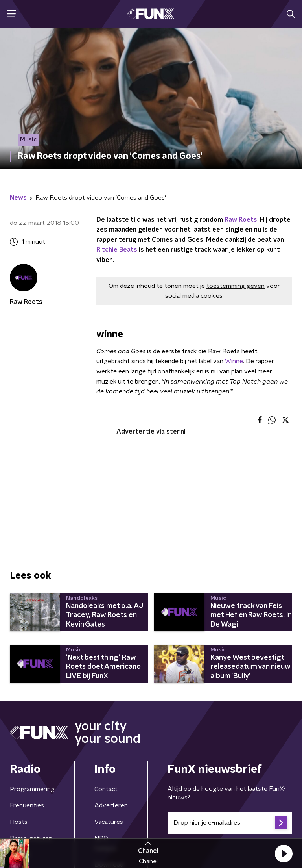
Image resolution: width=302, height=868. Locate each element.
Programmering (32, 789)
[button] (284, 853)
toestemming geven (236, 286)
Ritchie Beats (117, 250)
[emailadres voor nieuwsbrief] (230, 823)
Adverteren (111, 805)
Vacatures (109, 822)
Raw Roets (241, 220)
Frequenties (27, 805)
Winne (234, 361)
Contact (106, 789)
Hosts (19, 822)
